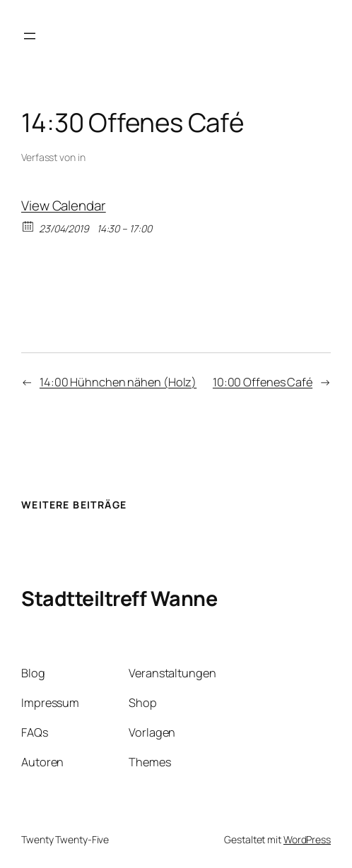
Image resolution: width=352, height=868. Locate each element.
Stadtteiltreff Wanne (119, 598)
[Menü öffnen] (30, 36)
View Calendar (64, 206)
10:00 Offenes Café (263, 382)
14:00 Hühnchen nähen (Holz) (118, 382)
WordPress (307, 839)
